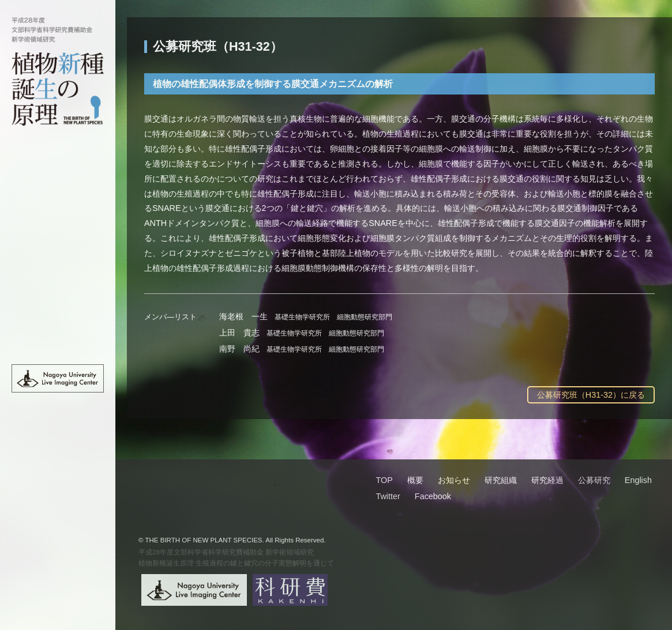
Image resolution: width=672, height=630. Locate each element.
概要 (58, 190)
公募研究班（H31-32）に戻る (591, 395)
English (58, 339)
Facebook (433, 496)
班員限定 (58, 314)
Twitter (388, 496)
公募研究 (58, 289)
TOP (58, 165)
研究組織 (58, 240)
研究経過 (58, 265)
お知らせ (58, 215)
